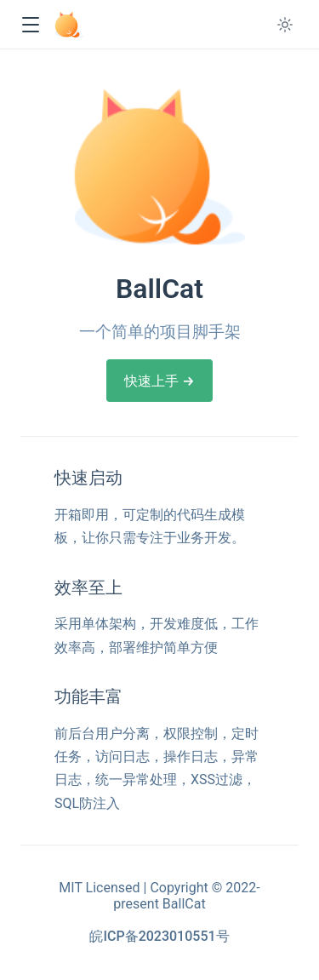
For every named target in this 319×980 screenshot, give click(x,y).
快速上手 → (159, 381)
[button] (30, 25)
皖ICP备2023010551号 (159, 936)
